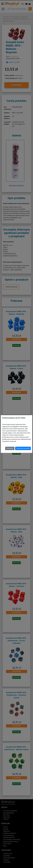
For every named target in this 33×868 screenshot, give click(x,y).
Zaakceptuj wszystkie (23, 448)
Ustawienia (10, 448)
